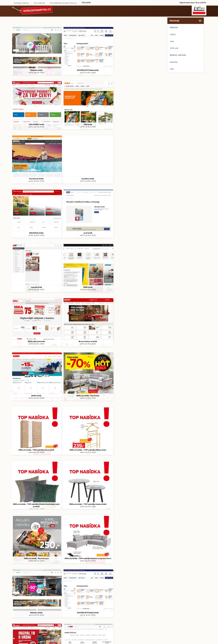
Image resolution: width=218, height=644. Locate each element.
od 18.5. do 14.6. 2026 (144, 507)
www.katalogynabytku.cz (113, 598)
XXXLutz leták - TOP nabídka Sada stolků (68, 288)
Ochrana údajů (93, 590)
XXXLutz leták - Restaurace (106, 287)
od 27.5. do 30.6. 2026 (106, 509)
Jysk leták (144, 124)
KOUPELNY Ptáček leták (68, 70)
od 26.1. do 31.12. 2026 (30, 563)
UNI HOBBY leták (106, 70)
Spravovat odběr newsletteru (128, 590)
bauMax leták (68, 124)
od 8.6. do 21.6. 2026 (68, 235)
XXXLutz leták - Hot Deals (68, 233)
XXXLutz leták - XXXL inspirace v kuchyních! (30, 560)
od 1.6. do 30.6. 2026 (144, 452)
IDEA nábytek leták (106, 179)
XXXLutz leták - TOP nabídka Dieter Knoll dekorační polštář (30, 288)
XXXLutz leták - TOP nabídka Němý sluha (144, 234)
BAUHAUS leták (106, 124)
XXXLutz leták (144, 341)
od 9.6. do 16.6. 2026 (30, 73)
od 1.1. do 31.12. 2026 (68, 561)
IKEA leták (68, 179)
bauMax (174, 62)
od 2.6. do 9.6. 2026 (30, 344)
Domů (80, 590)
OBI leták (144, 70)
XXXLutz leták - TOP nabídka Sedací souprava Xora (144, 288)
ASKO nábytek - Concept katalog (68, 558)
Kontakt (107, 590)
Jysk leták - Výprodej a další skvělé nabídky (106, 505)
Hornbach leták (30, 124)
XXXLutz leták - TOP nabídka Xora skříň (106, 233)
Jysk (172, 41)
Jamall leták (30, 179)
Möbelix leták (30, 70)
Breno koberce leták (144, 179)
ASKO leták (30, 233)
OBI (172, 69)
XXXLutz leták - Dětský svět (144, 504)
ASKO (173, 34)
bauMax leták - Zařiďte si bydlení (68, 504)
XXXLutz (174, 48)
